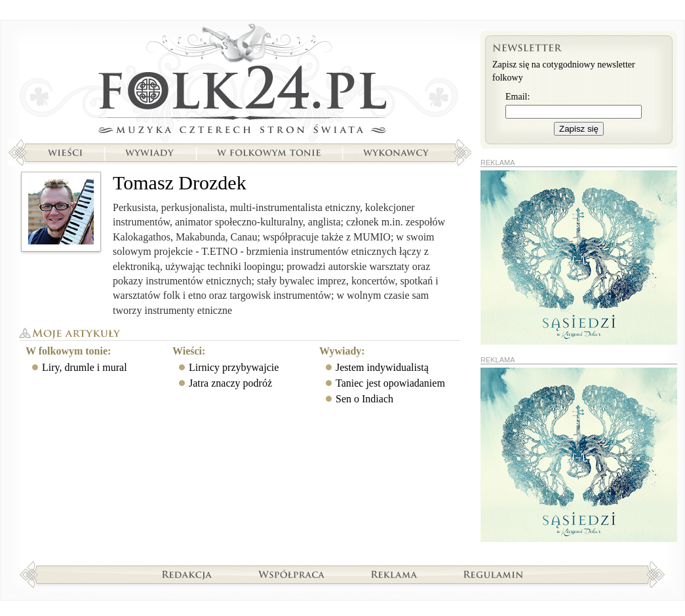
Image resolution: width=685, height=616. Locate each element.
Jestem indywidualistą (382, 367)
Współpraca (292, 574)
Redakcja (187, 574)
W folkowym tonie (268, 153)
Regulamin (493, 574)
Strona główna (240, 82)
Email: (518, 97)
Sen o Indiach (364, 399)
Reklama (394, 574)
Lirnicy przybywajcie (234, 367)
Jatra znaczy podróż (230, 383)
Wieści (65, 153)
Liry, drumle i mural (85, 367)
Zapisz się (579, 129)
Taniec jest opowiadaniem (390, 383)
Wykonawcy (397, 153)
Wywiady (149, 153)
